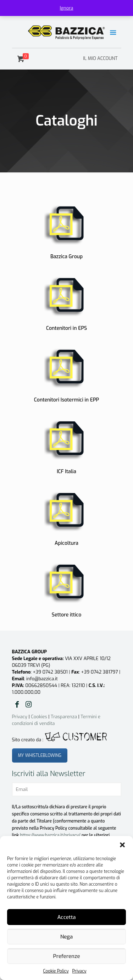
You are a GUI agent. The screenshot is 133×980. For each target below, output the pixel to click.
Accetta (66, 917)
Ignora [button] (67, 8)
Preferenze (67, 956)
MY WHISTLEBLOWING (40, 755)
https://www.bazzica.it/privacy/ (50, 835)
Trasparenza (64, 717)
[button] (122, 845)
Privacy (79, 971)
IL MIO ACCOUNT (100, 58)
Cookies (39, 717)
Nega (66, 937)
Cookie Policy (56, 971)
